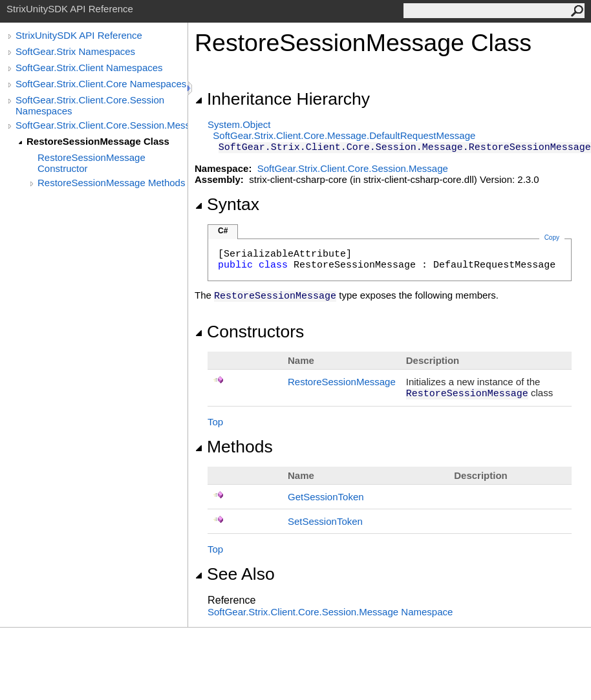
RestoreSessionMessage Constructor (91, 163)
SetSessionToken (325, 521)
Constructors (249, 332)
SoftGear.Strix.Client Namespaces (89, 68)
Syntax (227, 204)
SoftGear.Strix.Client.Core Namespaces (101, 84)
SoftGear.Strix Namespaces (75, 51)
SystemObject (239, 124)
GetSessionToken (326, 497)
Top (215, 422)
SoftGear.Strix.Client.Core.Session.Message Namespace (330, 612)
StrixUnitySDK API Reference (79, 35)
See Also (235, 574)
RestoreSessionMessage (342, 382)
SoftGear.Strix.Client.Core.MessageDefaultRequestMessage (344, 135)
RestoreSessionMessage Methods (111, 183)
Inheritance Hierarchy (282, 99)
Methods (234, 447)
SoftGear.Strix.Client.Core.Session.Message (102, 125)
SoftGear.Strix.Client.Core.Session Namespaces (90, 105)
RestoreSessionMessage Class (98, 141)
